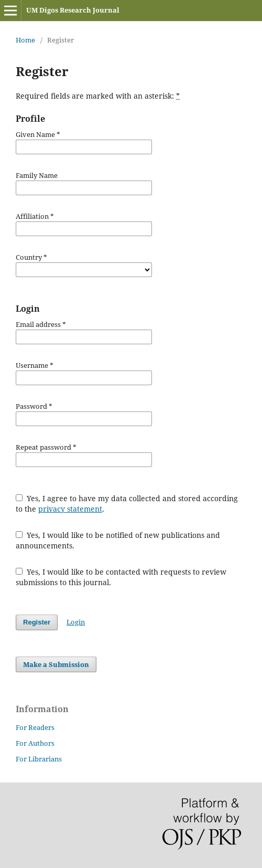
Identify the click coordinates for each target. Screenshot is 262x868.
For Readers (35, 727)
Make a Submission (56, 664)
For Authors (35, 743)
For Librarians (39, 759)
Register (37, 622)
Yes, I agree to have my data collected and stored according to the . (127, 504)
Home (25, 40)
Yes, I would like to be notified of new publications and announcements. (118, 540)
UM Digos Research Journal (73, 10)
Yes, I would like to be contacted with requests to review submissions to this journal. (121, 577)
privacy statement (70, 509)
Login (76, 622)
